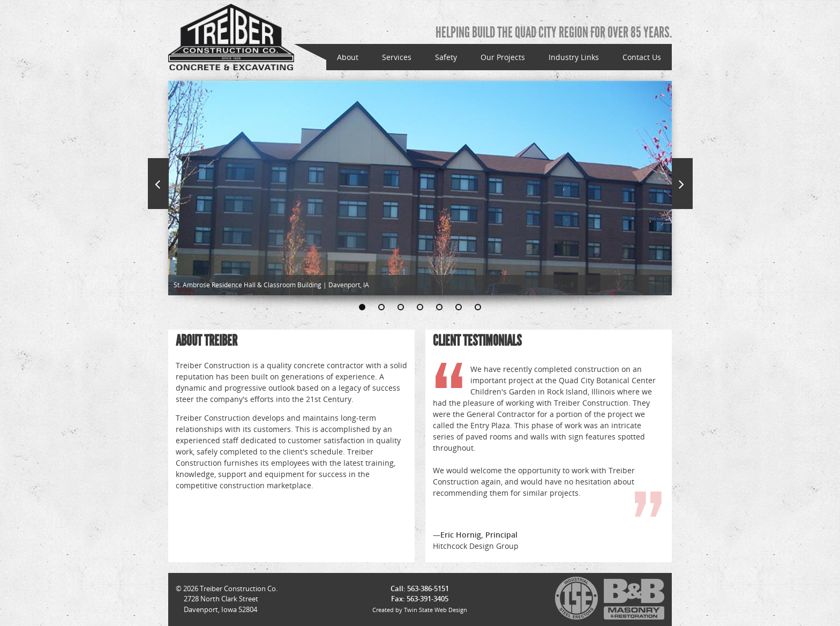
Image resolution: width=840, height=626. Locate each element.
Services (397, 57)
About (348, 57)
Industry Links (574, 57)
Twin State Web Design (436, 610)
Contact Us (642, 57)
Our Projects (503, 57)
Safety (446, 57)
